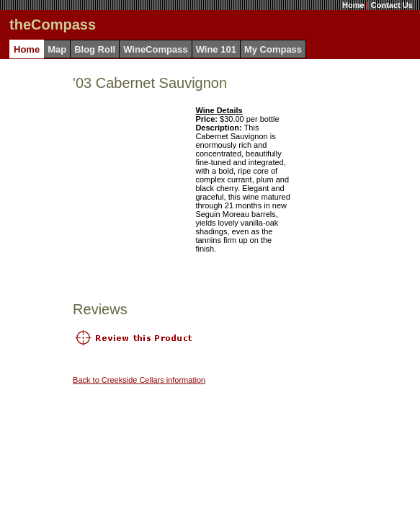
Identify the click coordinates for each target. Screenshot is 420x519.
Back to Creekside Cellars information (139, 380)
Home (353, 5)
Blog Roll (95, 49)
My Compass (273, 49)
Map (57, 49)
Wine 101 (216, 49)
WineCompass (155, 49)
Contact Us (392, 5)
